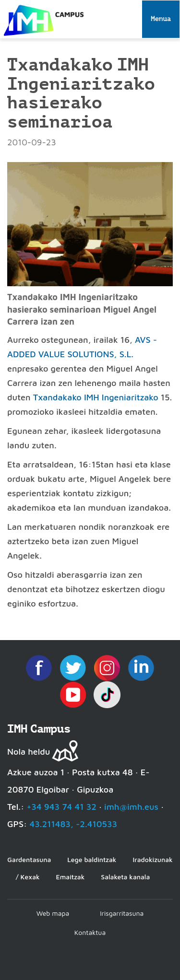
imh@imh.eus (131, 807)
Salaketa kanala (125, 877)
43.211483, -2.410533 (73, 824)
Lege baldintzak (92, 859)
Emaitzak (71, 877)
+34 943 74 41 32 (61, 807)
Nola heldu (29, 752)
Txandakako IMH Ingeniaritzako (96, 397)
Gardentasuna (29, 859)
